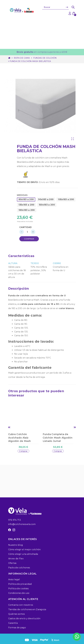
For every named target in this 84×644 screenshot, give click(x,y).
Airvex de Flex (16, 559)
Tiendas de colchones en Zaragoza (27, 609)
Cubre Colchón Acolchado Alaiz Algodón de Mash (20, 438)
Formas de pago (17, 628)
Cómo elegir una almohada (23, 554)
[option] (25, 430)
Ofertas (12, 563)
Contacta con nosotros (21, 605)
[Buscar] (55, 7)
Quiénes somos (17, 614)
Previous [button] (9, 427)
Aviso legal (14, 579)
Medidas (33, 195)
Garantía (13, 623)
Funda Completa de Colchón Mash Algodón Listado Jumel (58, 438)
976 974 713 (15, 520)
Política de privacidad (20, 584)
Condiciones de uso (19, 593)
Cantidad (36, 227)
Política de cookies (18, 589)
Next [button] (75, 427)
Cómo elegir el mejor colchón (24, 550)
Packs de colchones (19, 568)
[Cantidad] (38, 232)
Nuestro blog (16, 545)
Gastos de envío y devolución (24, 618)
